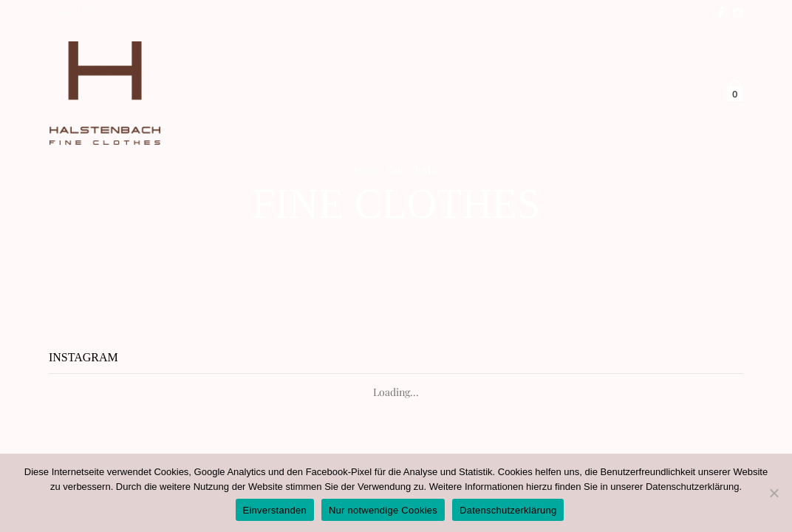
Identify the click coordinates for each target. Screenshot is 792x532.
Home (363, 170)
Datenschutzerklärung (692, 487)
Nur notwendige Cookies (383, 510)
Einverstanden (275, 510)
